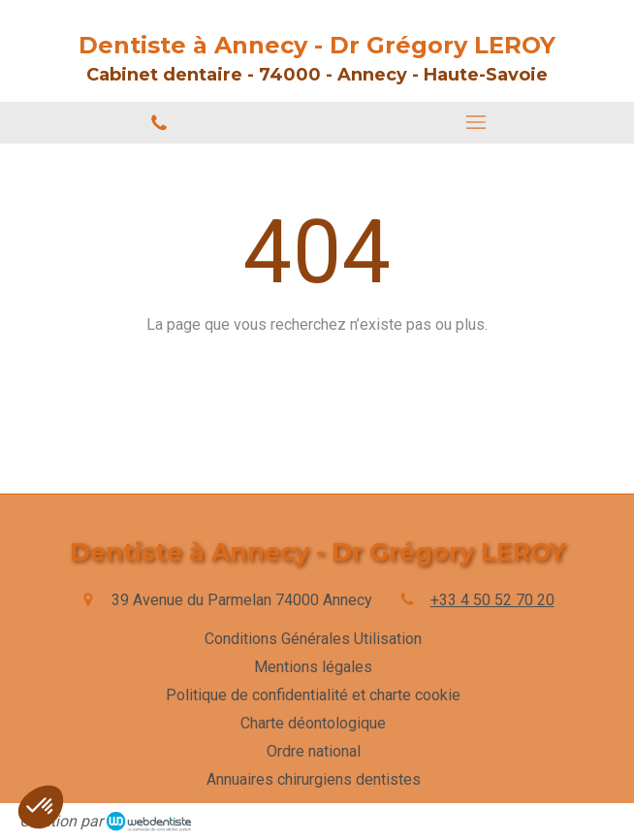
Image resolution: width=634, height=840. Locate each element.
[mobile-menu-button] (475, 122)
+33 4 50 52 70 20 (492, 600)
